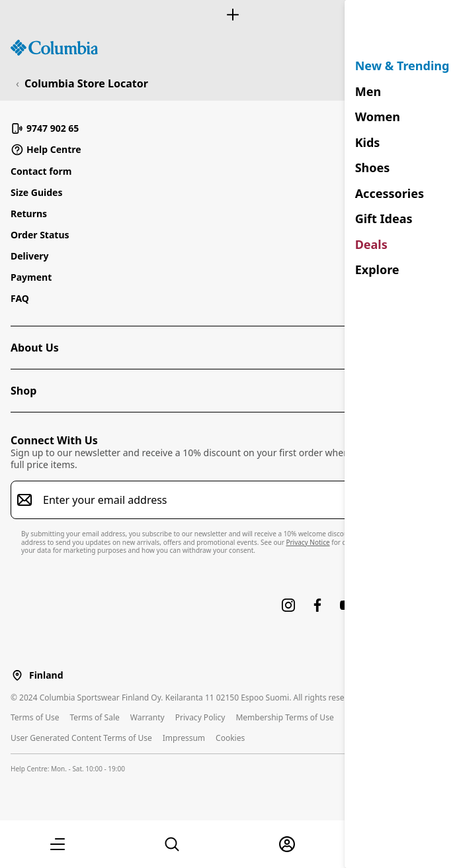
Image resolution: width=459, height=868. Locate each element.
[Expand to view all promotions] (230, 15)
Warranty (147, 717)
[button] (58, 844)
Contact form (41, 171)
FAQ (20, 298)
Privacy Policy (200, 717)
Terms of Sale (94, 717)
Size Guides (36, 192)
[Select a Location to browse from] (17, 675)
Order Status (40, 235)
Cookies (230, 738)
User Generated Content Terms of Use (81, 738)
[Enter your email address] (222, 500)
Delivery (30, 256)
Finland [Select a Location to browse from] (46, 675)
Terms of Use (35, 717)
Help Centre (46, 150)
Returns (29, 214)
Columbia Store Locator (86, 83)
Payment (31, 277)
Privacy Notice (308, 542)
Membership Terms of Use (284, 717)
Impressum (184, 738)
